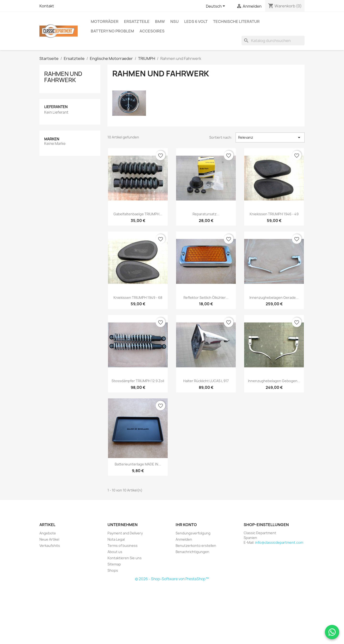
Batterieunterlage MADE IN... (138, 464)
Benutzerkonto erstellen (196, 546)
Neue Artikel (49, 539)
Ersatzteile (137, 21)
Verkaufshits (50, 546)
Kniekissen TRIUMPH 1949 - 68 (138, 298)
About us (115, 552)
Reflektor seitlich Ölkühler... (206, 298)
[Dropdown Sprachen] (216, 6)
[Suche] (273, 41)
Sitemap (114, 564)
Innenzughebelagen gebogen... (274, 381)
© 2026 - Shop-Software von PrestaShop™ (172, 579)
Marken (52, 139)
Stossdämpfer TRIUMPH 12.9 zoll (138, 381)
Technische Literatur (236, 21)
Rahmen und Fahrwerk (63, 77)
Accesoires (152, 31)
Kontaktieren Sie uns (125, 558)
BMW (160, 21)
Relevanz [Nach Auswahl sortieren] (270, 137)
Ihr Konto (186, 525)
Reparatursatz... (206, 214)
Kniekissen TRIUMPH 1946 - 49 (274, 214)
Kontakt (47, 6)
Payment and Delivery (125, 533)
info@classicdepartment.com (279, 542)
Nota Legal (116, 539)
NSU (175, 21)
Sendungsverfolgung (193, 533)
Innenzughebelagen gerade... (274, 298)
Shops (113, 570)
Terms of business (123, 546)
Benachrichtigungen (192, 552)
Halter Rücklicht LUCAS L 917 (206, 381)
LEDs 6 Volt (196, 21)
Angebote (48, 533)
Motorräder (105, 21)
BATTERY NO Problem (112, 31)
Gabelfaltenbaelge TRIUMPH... (138, 214)
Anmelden (184, 539)
